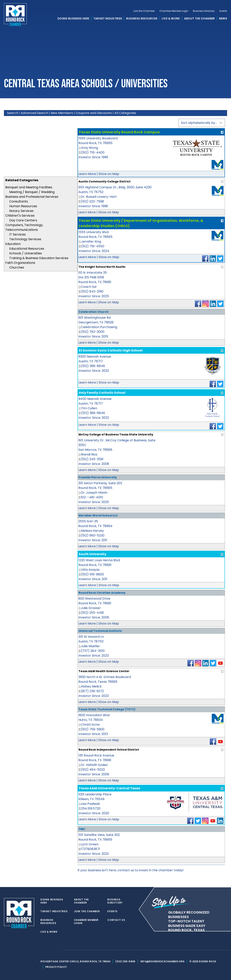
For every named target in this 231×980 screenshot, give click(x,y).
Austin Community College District (105, 181)
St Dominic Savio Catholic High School (111, 350)
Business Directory (204, 11)
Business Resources (142, 18)
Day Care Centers (23, 220)
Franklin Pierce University (98, 477)
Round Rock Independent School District (109, 750)
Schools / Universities (26, 253)
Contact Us (116, 920)
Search (13, 113)
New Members (62, 113)
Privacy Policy (56, 967)
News (223, 18)
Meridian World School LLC (98, 515)
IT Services (17, 234)
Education (13, 244)
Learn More (87, 174)
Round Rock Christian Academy (102, 593)
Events (223, 11)
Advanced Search (34, 113)
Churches (17, 267)
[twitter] (42, 950)
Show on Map (109, 174)
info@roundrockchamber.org (163, 961)
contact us (126, 870)
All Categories (125, 113)
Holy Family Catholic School (102, 393)
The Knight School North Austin (102, 267)
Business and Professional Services (32, 197)
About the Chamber (199, 18)
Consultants (19, 201)
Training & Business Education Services (39, 258)
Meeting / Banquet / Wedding (32, 192)
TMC (82, 829)
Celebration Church (94, 312)
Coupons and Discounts (94, 113)
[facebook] (50, 950)
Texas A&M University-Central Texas (109, 788)
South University (93, 554)
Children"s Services (20, 216)
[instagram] (58, 950)
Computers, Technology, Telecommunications (24, 227)
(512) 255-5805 (125, 961)
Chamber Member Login (174, 11)
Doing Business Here (73, 18)
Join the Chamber (144, 11)
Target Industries (108, 18)
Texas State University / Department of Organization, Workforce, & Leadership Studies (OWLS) (141, 223)
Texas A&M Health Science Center (104, 671)
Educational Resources (27, 249)
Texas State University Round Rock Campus (119, 132)
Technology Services (25, 239)
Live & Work (171, 18)
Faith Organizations (20, 263)
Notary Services (21, 211)
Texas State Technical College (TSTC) (107, 709)
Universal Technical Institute (100, 631)
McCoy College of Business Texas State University (116, 434)
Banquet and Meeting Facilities (29, 187)
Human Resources (23, 206)
